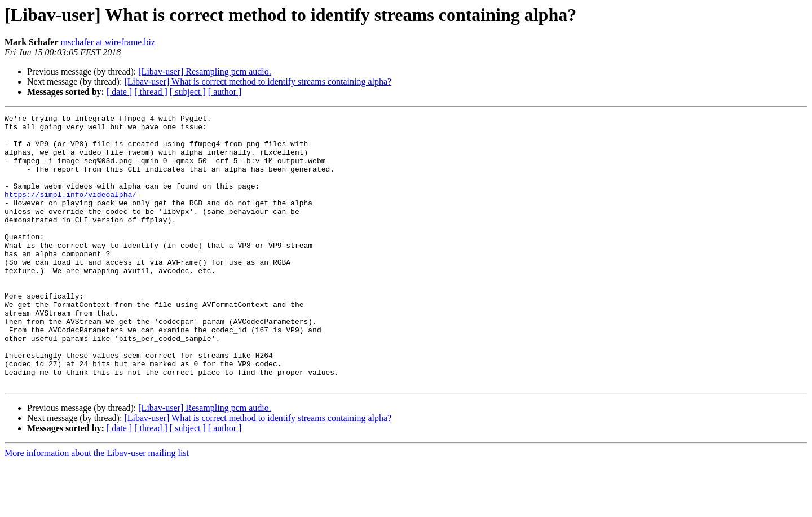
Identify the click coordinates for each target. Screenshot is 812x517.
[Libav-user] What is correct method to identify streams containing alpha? (258, 82)
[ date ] (119, 92)
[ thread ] (151, 92)
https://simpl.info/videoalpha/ (70, 211)
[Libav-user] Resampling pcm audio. (205, 71)
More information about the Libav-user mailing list (97, 507)
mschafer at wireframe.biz (108, 42)
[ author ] (225, 92)
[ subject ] (188, 92)
